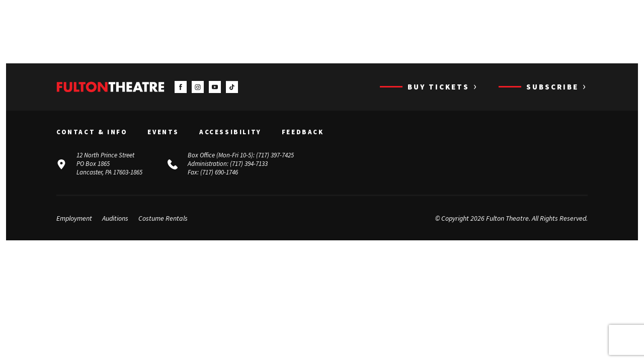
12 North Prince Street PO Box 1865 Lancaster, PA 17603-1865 (109, 164)
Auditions (115, 218)
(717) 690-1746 (219, 172)
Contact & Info (92, 132)
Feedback (303, 132)
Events (163, 132)
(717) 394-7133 (249, 164)
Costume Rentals (163, 218)
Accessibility (230, 132)
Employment (74, 218)
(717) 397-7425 (275, 155)
